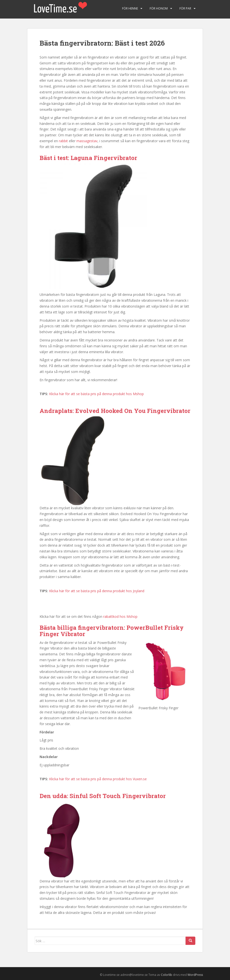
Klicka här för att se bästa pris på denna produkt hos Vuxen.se (98, 779)
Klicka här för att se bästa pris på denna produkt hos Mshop (96, 394)
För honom (159, 8)
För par (185, 8)
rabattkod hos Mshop (120, 616)
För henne (130, 8)
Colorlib (167, 975)
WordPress (195, 975)
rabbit (63, 141)
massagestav (87, 141)
